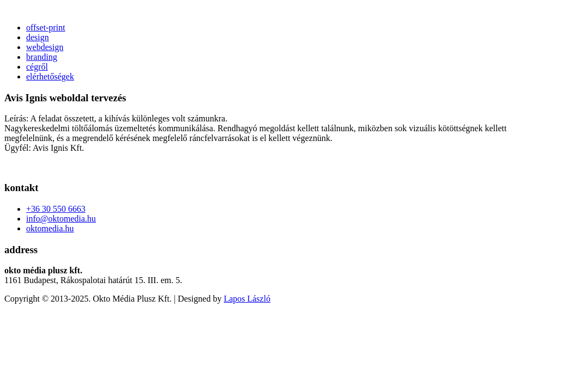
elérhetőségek (50, 76)
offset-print (46, 27)
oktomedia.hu (50, 228)
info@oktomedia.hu (61, 219)
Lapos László (247, 299)
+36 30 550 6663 (56, 209)
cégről (37, 67)
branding (42, 57)
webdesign (45, 47)
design (38, 37)
